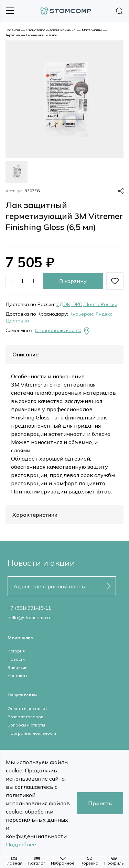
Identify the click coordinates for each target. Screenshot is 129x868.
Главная (13, 30)
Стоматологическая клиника (51, 30)
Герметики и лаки (42, 35)
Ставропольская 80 (63, 331)
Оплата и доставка (27, 708)
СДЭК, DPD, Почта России (87, 304)
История (16, 651)
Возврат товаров (25, 717)
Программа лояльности (32, 733)
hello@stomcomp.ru (30, 618)
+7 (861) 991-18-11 (29, 608)
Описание (25, 354)
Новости (16, 659)
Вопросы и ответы (26, 725)
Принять (100, 803)
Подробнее (21, 844)
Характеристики (35, 515)
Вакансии (18, 667)
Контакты (17, 676)
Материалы (92, 30)
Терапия (13, 35)
